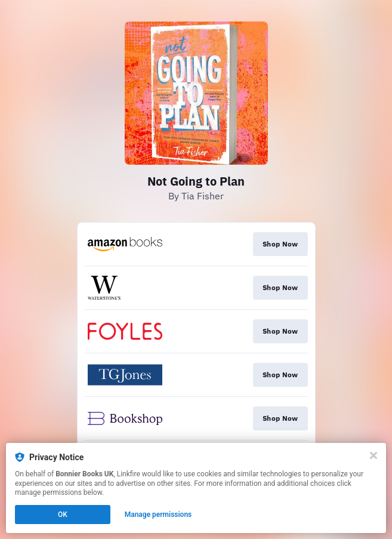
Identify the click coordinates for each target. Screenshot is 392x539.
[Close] (374, 455)
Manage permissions (158, 515)
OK (63, 515)
